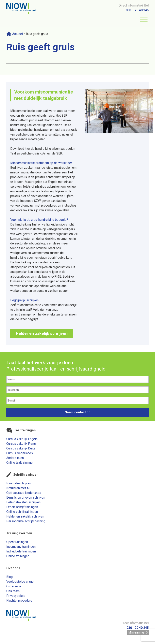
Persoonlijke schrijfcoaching (26, 521)
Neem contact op (77, 412)
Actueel (17, 34)
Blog (9, 577)
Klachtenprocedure (19, 600)
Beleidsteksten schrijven (23, 502)
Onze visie (14, 586)
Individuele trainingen (21, 551)
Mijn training (136, 633)
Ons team (13, 591)
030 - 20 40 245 (138, 628)
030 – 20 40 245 (137, 10)
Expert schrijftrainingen (22, 507)
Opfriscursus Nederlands (24, 493)
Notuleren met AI (18, 488)
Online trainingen (18, 556)
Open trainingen (17, 542)
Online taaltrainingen (20, 463)
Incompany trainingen (21, 547)
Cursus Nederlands (20, 453)
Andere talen (15, 458)
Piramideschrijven (19, 483)
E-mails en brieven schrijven (26, 498)
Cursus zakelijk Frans (21, 444)
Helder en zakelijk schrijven (42, 333)
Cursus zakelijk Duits (21, 448)
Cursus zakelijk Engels (22, 439)
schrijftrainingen (21, 314)
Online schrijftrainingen (22, 512)
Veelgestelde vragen (21, 582)
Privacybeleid (16, 596)
